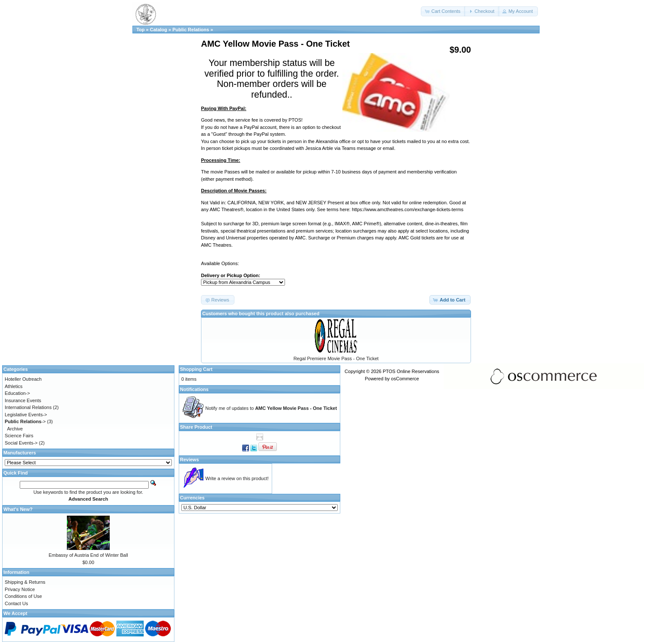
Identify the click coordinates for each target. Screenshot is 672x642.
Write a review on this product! (237, 478)
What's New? (18, 509)
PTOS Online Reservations (411, 371)
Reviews (189, 460)
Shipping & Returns (25, 582)
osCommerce (405, 379)
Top (140, 30)
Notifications (194, 389)
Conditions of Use (23, 596)
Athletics (14, 386)
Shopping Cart (196, 369)
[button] (443, 11)
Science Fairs (19, 436)
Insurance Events (23, 400)
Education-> (17, 393)
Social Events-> (21, 443)
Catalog (159, 30)
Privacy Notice (20, 589)
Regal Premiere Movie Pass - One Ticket (336, 358)
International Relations (28, 407)
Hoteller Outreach (23, 379)
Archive (15, 429)
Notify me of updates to (271, 408)
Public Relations (191, 30)
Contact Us (16, 603)
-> (25, 421)
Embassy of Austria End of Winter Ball (88, 555)
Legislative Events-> (26, 415)
